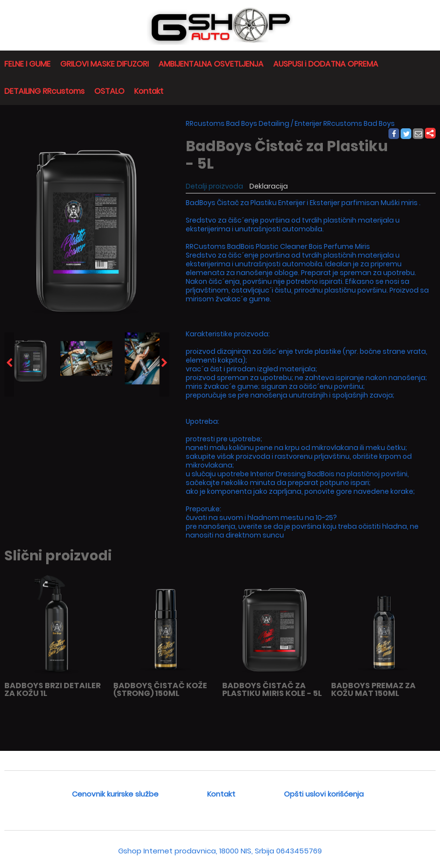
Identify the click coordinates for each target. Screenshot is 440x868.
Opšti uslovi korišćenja (324, 794)
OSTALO (109, 91)
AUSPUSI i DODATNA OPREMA (326, 64)
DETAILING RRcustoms (44, 91)
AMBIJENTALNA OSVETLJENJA (211, 64)
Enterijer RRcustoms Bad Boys (345, 123)
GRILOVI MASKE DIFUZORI (105, 64)
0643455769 (299, 851)
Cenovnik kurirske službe (115, 794)
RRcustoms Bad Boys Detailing (238, 123)
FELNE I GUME (27, 64)
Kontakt (149, 91)
